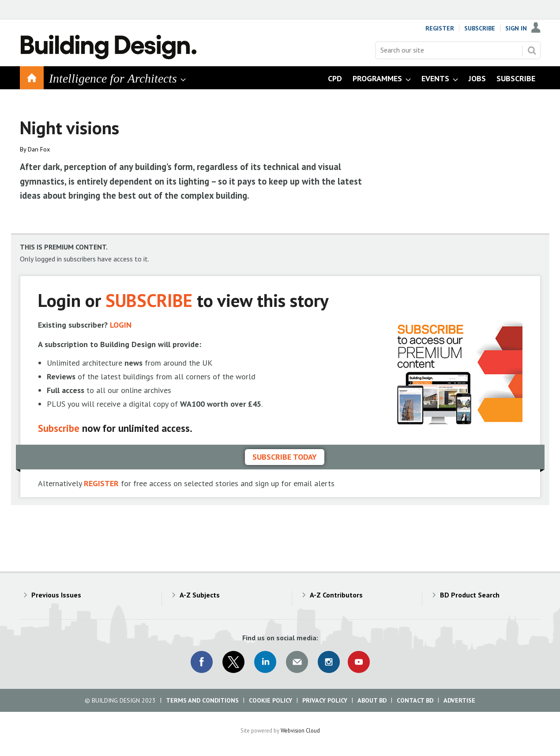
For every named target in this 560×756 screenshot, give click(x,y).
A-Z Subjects (200, 595)
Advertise (459, 700)
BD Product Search (470, 595)
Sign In (516, 28)
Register (440, 28)
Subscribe (480, 28)
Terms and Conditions (202, 700)
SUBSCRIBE (149, 300)
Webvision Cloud (300, 730)
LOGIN (121, 325)
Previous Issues (56, 595)
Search (532, 50)
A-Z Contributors (336, 595)
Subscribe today (285, 457)
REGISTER (101, 483)
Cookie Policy (271, 700)
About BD (372, 700)
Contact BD (415, 700)
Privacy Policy (325, 700)
